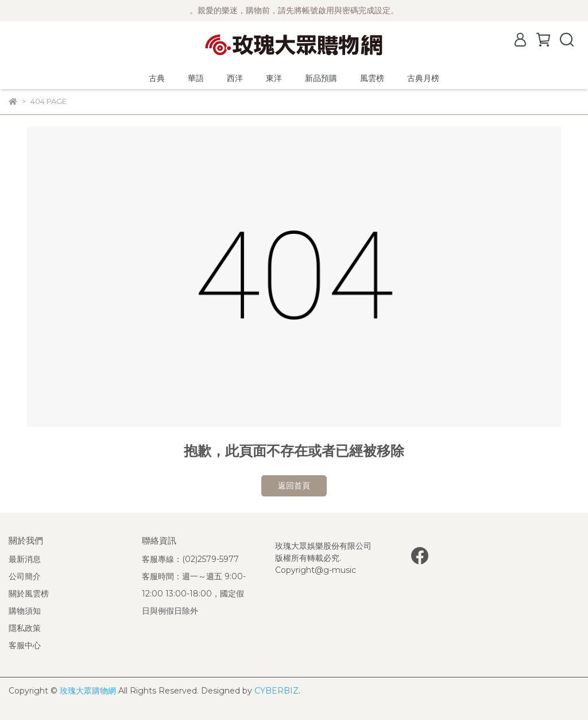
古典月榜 (423, 78)
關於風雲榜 (29, 594)
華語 (196, 78)
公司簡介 (25, 576)
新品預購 (321, 78)
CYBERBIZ (276, 691)
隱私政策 (25, 628)
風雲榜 (372, 78)
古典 (157, 78)
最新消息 (25, 559)
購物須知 (25, 611)
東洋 (274, 78)
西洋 (235, 78)
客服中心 (25, 645)
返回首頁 (294, 486)
